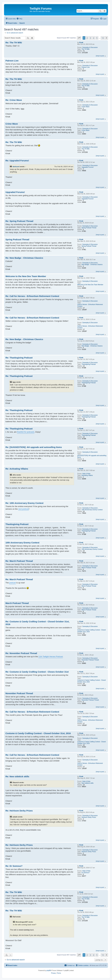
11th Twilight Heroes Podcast (51, 657)
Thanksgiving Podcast (89, 364)
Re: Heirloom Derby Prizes (19, 811)
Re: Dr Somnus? (14, 866)
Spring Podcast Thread (89, 228)
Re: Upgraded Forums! (17, 161)
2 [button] (87, 38)
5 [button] (97, 38)
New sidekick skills (88, 783)
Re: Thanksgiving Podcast (19, 358)
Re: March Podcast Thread (19, 561)
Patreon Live (86, 67)
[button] (79, 38)
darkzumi (16, 167)
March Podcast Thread (89, 568)
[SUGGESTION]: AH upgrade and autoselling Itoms (92, 456)
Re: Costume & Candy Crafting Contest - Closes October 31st (37, 672)
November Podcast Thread (90, 660)
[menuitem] (19, 19)
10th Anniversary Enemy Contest (92, 510)
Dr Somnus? (86, 873)
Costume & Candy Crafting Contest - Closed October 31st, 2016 (92, 631)
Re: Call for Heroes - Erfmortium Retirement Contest (32, 296)
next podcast (24, 509)
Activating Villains (87, 475)
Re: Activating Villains (17, 469)
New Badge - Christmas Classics (92, 265)
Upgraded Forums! (88, 167)
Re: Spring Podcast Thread (19, 221)
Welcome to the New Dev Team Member (90, 285)
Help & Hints (86, 474)
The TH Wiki (86, 49)
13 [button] (103, 38)
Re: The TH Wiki (14, 43)
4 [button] (94, 38)
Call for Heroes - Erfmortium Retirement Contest (90, 305)
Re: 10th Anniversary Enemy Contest (24, 503)
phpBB (48, 971)
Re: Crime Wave (14, 100)
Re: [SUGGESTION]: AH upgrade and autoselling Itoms (34, 447)
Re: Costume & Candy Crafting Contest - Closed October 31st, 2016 (37, 623)
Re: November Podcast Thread (21, 653)
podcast (13, 583)
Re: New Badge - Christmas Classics (24, 258)
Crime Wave (86, 107)
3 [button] (90, 38)
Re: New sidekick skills (17, 776)
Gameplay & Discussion (90, 47)
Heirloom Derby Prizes (89, 817)
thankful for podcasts (26, 432)
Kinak (81, 43)
